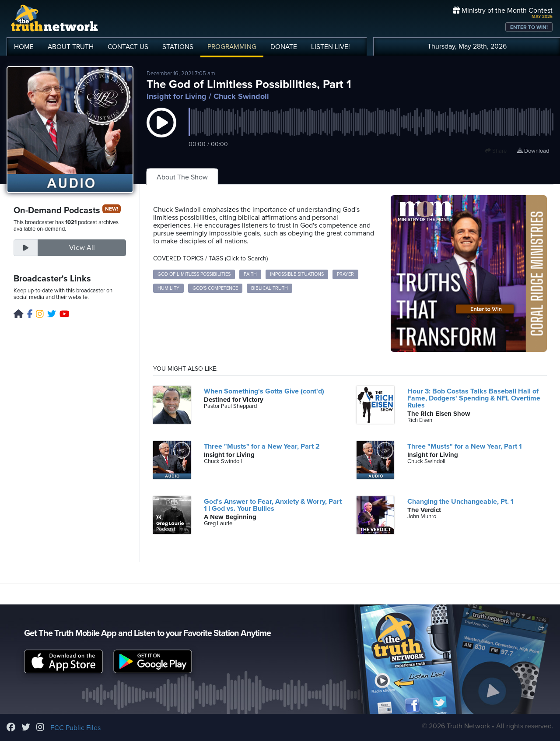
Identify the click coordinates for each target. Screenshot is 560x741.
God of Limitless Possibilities (194, 274)
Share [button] (496, 151)
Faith (250, 274)
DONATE (284, 47)
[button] (161, 131)
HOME (24, 47)
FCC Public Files (75, 728)
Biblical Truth (269, 288)
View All (82, 248)
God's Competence (215, 288)
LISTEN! (331, 47)
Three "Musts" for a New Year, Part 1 (465, 446)
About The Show (182, 177)
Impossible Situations (297, 274)
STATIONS (178, 47)
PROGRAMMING (232, 47)
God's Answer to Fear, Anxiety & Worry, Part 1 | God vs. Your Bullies (273, 505)
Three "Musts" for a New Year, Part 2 (262, 446)
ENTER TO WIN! (529, 27)
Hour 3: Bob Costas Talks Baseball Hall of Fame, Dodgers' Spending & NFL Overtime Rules (474, 398)
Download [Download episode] (533, 151)
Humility (168, 288)
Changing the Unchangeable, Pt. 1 (460, 502)
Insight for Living (177, 96)
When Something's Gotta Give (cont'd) (264, 391)
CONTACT (128, 47)
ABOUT (71, 47)
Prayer (345, 274)
